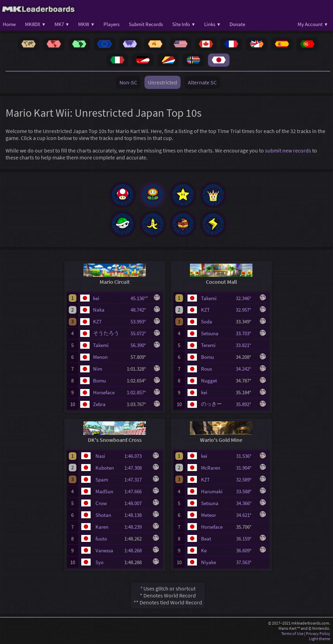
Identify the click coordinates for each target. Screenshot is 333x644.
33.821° (245, 345)
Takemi (101, 345)
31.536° (246, 456)
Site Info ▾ (184, 24)
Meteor (209, 515)
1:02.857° (138, 392)
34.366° (246, 503)
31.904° (246, 468)
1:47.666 (136, 491)
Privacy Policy (318, 633)
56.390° (140, 345)
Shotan (103, 515)
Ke (204, 550)
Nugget (209, 381)
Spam (102, 480)
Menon (100, 357)
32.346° (245, 298)
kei (96, 298)
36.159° (246, 539)
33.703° (245, 333)
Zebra (99, 404)
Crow (101, 503)
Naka (99, 310)
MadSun (104, 491)
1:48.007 (136, 503)
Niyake (209, 562)
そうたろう (106, 333)
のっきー (211, 404)
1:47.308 (136, 468)
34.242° (245, 369)
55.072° (140, 333)
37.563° (246, 562)
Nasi (100, 456)
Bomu (99, 381)
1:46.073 (136, 456)
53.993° (140, 321)
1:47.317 (136, 480)
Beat (206, 539)
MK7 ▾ (62, 24)
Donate (237, 24)
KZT (97, 321)
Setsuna (210, 333)
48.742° (140, 310)
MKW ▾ (86, 24)
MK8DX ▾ (35, 24)
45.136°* (140, 298)
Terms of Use (292, 633)
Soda (207, 321)
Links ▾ (212, 24)
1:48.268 (136, 550)
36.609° (246, 550)
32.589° (246, 480)
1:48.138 (136, 515)
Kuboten (105, 468)
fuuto (101, 539)
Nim (98, 369)
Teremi (208, 345)
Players (111, 24)
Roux (207, 369)
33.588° (246, 491)
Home (9, 24)
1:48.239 (136, 527)
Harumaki (212, 491)
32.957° (245, 310)
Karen (102, 527)
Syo (99, 562)
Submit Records (146, 24)
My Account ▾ (313, 24)
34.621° (246, 515)
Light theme (320, 639)
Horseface (104, 392)
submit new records (288, 150)
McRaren (211, 468)
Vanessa (104, 550)
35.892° (245, 404)
